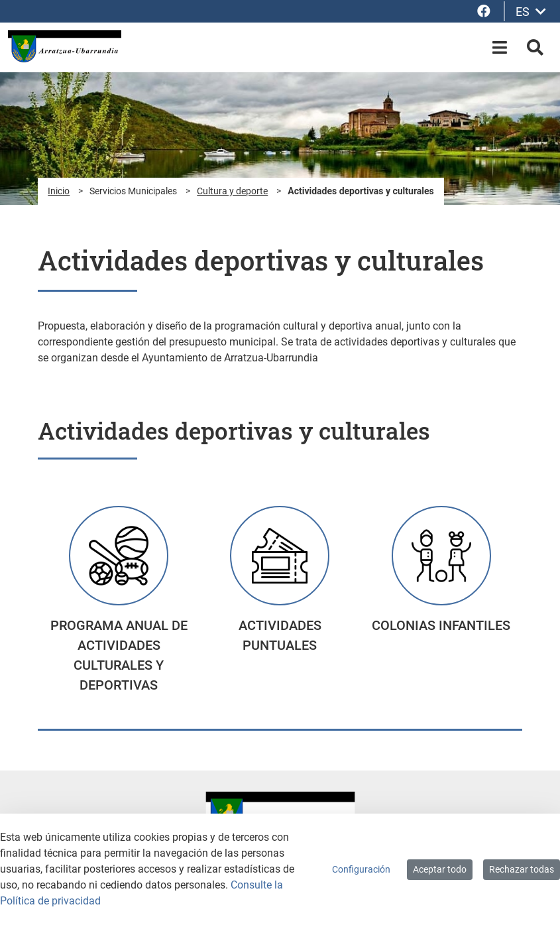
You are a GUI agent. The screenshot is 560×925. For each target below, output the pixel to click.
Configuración (361, 869)
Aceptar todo (440, 869)
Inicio (59, 191)
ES (531, 12)
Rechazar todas (522, 869)
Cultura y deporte (232, 191)
